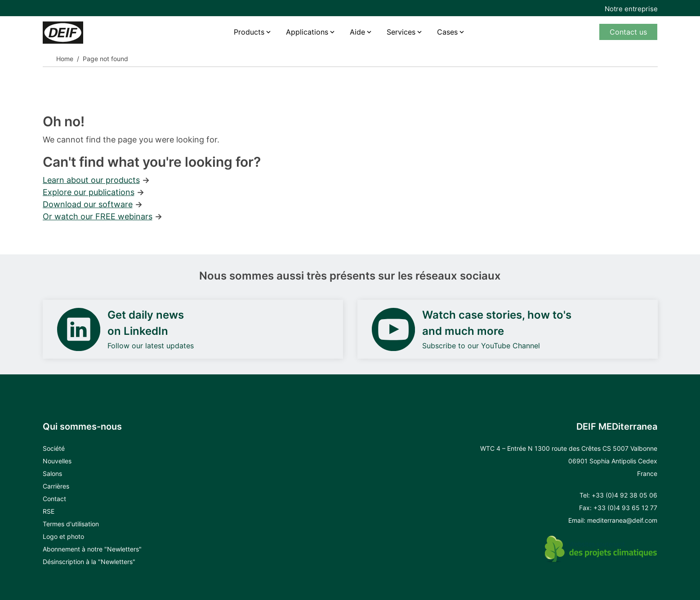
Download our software (88, 204)
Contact (54, 499)
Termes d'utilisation (71, 524)
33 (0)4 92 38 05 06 (626, 495)
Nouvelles (57, 461)
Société (54, 448)
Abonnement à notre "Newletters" (92, 549)
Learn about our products (91, 180)
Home (65, 59)
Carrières (56, 486)
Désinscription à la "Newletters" (89, 562)
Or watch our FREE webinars (98, 216)
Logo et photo (63, 536)
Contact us (628, 32)
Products (249, 32)
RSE (49, 511)
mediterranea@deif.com (622, 520)
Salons (52, 473)
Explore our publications (89, 192)
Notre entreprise (631, 9)
